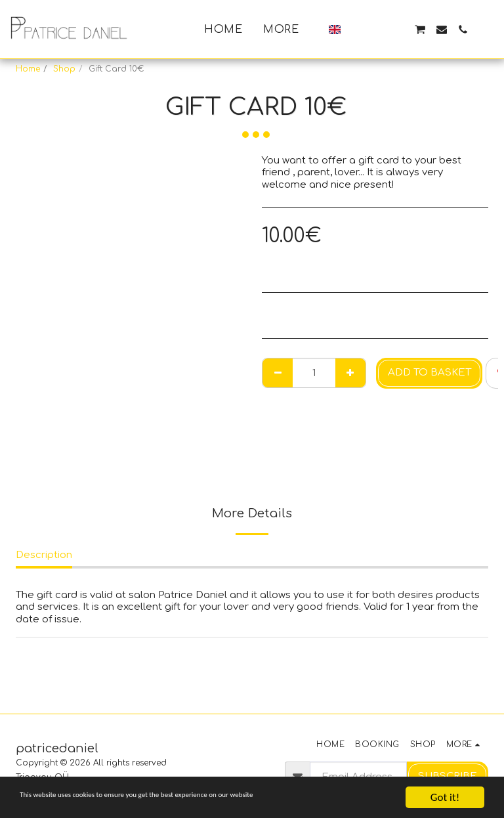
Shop (64, 69)
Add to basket (430, 373)
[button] (356, 30)
